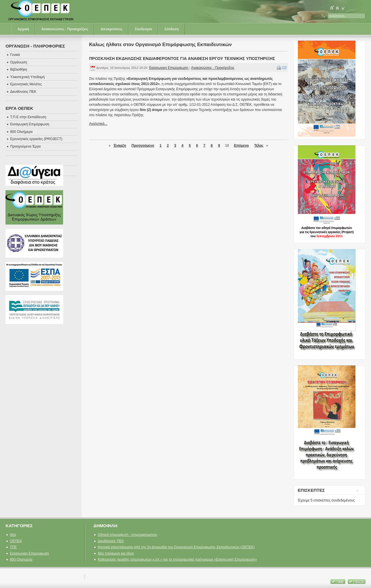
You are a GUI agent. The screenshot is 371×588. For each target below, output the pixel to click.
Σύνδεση (172, 29)
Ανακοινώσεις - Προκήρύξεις (213, 68)
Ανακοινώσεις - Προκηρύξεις (65, 29)
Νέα (13, 535)
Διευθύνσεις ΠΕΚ (111, 541)
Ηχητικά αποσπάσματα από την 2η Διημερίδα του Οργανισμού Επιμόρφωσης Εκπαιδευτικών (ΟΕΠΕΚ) (176, 547)
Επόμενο (241, 146)
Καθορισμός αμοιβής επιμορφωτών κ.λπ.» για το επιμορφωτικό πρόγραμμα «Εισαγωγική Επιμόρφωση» (177, 559)
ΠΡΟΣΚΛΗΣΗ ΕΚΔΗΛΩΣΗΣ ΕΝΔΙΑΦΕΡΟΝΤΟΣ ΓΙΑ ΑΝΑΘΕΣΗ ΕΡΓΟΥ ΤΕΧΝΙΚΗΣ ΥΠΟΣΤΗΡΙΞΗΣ (182, 59)
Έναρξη (120, 146)
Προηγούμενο (143, 146)
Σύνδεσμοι (143, 29)
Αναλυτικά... (98, 124)
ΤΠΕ (13, 547)
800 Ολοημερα (21, 559)
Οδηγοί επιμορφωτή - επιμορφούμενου (127, 535)
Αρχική (23, 29)
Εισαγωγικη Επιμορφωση (169, 68)
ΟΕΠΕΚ (16, 541)
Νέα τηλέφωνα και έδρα (116, 553)
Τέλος (259, 146)
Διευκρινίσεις (111, 29)
